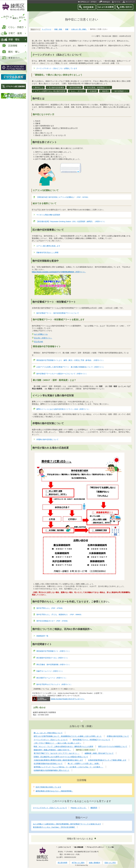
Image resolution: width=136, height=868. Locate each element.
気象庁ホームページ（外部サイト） (50, 671)
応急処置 (93, 91)
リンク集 (111, 847)
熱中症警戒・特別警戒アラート (99, 87)
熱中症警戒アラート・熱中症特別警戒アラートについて (58, 313)
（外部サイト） (59, 272)
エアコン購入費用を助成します (48, 246)
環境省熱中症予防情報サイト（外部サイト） (53, 651)
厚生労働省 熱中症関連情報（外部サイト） (53, 664)
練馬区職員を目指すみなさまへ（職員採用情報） (54, 791)
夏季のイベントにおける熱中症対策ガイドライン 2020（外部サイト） (63, 409)
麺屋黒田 (94, 808)
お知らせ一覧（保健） (79, 29)
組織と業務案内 (95, 863)
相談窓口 (106, 91)
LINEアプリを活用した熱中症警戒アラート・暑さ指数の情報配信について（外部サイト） (71, 367)
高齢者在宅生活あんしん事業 (47, 252)
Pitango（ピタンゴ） (79, 808)
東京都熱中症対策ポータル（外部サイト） (53, 658)
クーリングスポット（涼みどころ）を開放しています (57, 68)
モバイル (117, 2)
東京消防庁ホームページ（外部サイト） (52, 678)
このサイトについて (64, 847)
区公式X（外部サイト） (43, 338)
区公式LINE (39, 342)
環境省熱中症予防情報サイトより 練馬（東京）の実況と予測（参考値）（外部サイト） (70, 360)
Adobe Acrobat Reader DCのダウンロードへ (58, 699)
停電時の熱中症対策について (47, 439)
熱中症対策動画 (75, 87)
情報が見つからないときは (80, 839)
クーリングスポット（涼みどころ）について (50, 808)
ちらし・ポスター (78, 91)
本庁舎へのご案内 (78, 863)
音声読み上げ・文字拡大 (88, 2)
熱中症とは (39, 87)
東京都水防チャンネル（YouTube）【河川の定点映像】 (54, 827)
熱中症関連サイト (121, 91)
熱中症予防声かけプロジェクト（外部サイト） (54, 684)
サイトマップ (130, 2)
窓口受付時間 (62, 863)
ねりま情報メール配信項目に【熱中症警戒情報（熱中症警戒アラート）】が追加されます (67, 824)
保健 (67, 29)
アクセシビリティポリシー (95, 847)
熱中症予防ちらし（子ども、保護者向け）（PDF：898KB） (59, 614)
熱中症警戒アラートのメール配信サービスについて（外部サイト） (62, 374)
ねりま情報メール (41, 334)
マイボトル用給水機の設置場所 (48, 215)
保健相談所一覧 (42, 636)
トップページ (47, 29)
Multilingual (106, 2)
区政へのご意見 (110, 863)
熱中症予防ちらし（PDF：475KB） (50, 608)
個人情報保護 (79, 847)
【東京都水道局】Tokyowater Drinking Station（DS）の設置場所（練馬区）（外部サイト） (71, 221)
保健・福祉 (58, 29)
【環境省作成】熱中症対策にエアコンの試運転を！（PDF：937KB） (63, 197)
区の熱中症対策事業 (56, 87)
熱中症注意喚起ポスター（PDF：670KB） (53, 621)
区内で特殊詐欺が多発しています (48, 787)
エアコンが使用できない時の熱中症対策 (50, 91)
